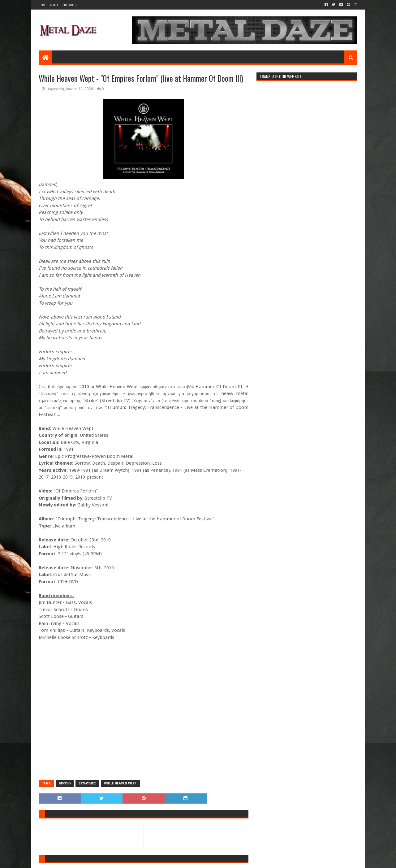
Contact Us (70, 5)
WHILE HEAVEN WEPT (120, 783)
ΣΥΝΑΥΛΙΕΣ (87, 783)
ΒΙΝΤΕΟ (65, 783)
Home (42, 5)
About (54, 5)
